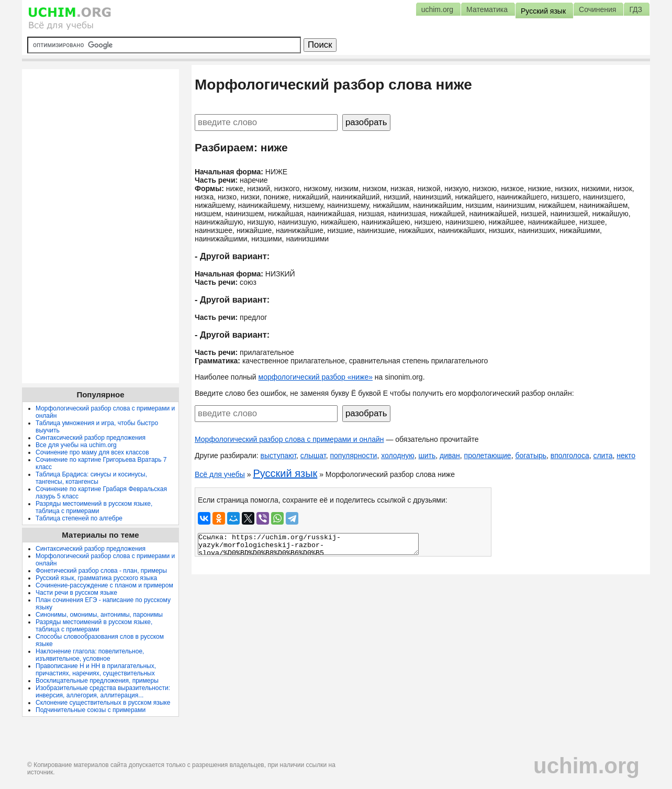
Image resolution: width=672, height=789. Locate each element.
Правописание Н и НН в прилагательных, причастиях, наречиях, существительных (96, 670)
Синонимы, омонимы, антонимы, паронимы (99, 615)
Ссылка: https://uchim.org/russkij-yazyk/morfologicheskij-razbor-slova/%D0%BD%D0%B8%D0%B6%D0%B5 (308, 544)
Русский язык (285, 473)
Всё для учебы (220, 474)
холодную (398, 455)
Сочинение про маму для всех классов (92, 452)
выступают (279, 455)
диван (450, 455)
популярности (353, 455)
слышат (313, 455)
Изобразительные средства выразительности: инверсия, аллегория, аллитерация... (103, 692)
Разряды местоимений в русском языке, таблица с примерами (94, 507)
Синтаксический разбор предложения (91, 438)
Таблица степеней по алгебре (79, 518)
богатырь (531, 455)
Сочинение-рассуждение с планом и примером (104, 585)
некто (626, 455)
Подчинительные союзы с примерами (91, 710)
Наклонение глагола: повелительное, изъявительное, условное (90, 655)
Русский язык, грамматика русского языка (96, 578)
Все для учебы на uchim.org (76, 445)
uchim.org (586, 766)
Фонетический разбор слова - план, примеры (101, 571)
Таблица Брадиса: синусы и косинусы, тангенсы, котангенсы (91, 478)
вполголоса (570, 455)
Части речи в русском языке (76, 593)
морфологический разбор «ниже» (316, 377)
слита (603, 455)
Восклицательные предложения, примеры (97, 681)
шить (427, 455)
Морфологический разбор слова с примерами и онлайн (289, 439)
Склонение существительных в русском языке (103, 703)
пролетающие (488, 455)
